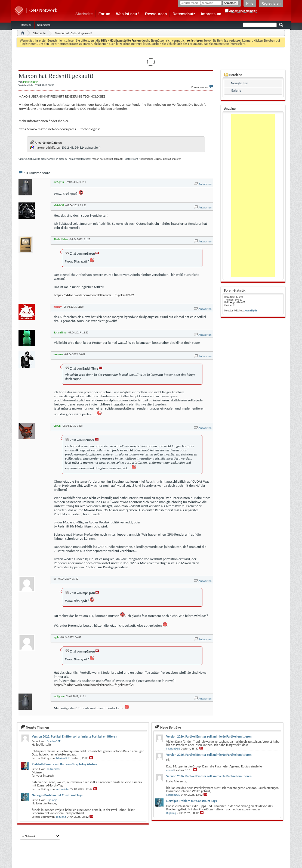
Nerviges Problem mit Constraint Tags (57, 795)
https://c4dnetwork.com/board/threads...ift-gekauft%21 (94, 295)
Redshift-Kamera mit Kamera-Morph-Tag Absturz (65, 764)
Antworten (202, 184)
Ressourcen (156, 14)
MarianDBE (54, 741)
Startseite (84, 14)
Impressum (211, 14)
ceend (170, 770)
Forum (104, 14)
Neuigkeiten (44, 25)
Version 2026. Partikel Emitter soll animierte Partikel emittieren (75, 736)
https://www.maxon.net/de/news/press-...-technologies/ (59, 129)
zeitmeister (54, 769)
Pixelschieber (146, 159)
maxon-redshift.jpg (47, 148)
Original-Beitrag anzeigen (168, 159)
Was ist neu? (128, 14)
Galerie (236, 90)
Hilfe (250, 4)
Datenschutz (184, 14)
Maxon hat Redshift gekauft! (107, 159)
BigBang (52, 800)
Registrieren (271, 4)
